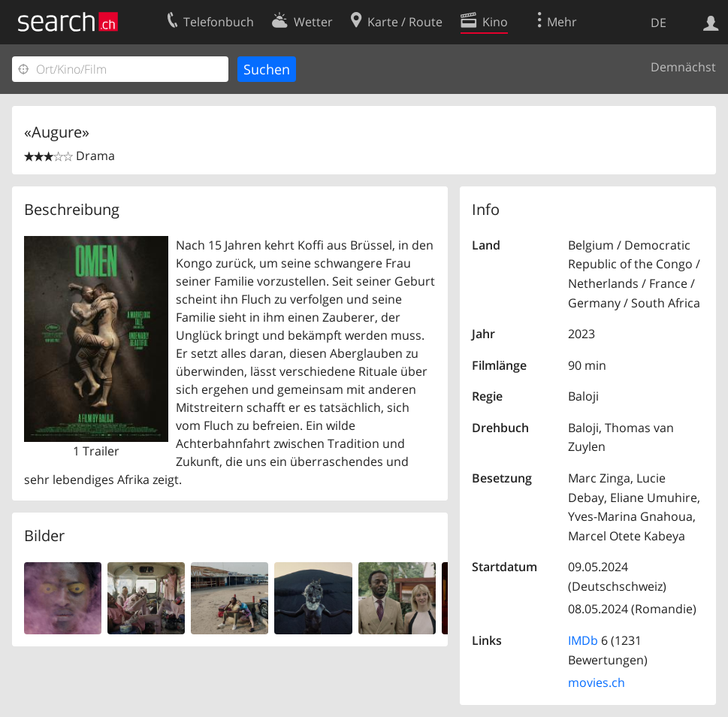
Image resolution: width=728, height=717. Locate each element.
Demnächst (683, 67)
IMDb (583, 640)
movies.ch (597, 682)
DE (659, 23)
